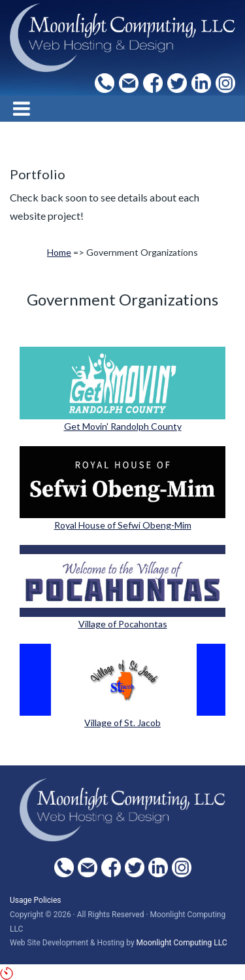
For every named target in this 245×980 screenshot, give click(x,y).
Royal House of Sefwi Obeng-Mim (123, 525)
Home (59, 252)
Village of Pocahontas (123, 624)
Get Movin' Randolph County (123, 426)
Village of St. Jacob (122, 723)
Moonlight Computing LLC (182, 943)
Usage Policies (36, 900)
